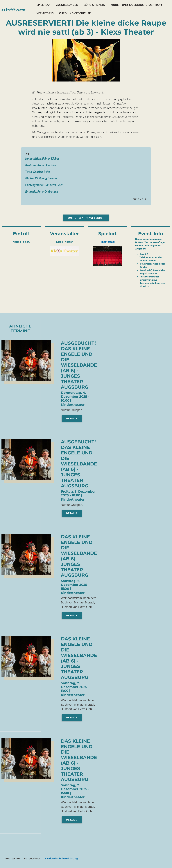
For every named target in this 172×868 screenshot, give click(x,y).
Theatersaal (108, 242)
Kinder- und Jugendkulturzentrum (136, 5)
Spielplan (44, 5)
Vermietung (45, 13)
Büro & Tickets (94, 5)
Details (72, 418)
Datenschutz (32, 859)
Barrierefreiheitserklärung (61, 859)
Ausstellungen (67, 5)
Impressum (13, 859)
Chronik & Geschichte (75, 13)
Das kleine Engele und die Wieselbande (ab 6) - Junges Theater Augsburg (79, 556)
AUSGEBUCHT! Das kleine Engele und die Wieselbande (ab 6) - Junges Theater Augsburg (79, 365)
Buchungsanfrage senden (86, 218)
